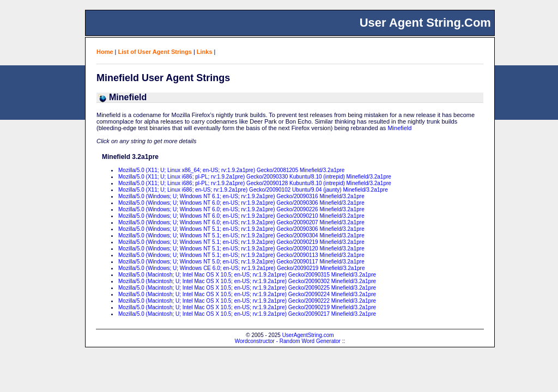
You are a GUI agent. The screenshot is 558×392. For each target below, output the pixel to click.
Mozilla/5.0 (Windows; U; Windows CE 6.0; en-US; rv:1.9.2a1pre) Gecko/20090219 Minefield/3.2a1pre (241, 268)
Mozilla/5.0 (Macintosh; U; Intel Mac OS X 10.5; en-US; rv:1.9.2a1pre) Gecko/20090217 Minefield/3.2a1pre (247, 314)
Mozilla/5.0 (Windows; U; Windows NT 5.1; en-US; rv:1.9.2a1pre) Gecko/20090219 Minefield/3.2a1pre (241, 242)
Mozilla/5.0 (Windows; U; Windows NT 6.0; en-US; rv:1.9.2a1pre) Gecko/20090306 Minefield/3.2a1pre (241, 203)
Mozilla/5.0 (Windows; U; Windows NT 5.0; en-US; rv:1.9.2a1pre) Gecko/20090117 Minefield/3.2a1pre (241, 262)
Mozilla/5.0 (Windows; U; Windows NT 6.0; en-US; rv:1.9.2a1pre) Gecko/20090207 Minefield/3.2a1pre (241, 222)
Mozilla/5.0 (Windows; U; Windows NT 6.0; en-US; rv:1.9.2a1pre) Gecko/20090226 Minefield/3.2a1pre (241, 209)
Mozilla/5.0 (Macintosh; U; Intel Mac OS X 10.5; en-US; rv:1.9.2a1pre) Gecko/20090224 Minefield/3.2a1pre (247, 294)
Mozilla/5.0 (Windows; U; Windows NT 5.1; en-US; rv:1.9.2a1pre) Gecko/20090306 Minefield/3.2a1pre (241, 229)
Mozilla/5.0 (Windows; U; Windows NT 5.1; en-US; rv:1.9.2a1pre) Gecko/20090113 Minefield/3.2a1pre (241, 255)
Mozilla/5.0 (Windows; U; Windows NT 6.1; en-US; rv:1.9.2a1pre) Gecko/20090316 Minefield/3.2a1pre (241, 196)
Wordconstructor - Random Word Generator (288, 341)
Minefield (399, 128)
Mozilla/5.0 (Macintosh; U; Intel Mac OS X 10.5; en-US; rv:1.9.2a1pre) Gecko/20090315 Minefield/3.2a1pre (247, 275)
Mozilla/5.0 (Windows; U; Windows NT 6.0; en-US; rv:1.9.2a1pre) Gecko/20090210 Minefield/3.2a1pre (241, 216)
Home (105, 52)
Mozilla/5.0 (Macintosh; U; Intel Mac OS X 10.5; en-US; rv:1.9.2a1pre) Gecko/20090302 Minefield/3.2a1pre (247, 281)
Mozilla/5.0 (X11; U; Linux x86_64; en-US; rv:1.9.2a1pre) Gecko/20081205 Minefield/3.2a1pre (231, 170)
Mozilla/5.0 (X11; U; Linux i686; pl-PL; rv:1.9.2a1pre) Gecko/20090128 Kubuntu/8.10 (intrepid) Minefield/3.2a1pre (255, 183)
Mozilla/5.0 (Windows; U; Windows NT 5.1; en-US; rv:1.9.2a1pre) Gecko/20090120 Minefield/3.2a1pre (241, 249)
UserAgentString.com (308, 335)
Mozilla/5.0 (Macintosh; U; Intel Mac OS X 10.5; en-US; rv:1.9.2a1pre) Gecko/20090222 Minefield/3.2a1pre (247, 301)
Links (205, 52)
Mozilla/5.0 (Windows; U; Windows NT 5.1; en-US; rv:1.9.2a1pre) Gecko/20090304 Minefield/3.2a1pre (241, 235)
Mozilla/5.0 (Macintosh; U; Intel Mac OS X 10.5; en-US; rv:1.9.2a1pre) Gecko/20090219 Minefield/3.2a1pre (247, 307)
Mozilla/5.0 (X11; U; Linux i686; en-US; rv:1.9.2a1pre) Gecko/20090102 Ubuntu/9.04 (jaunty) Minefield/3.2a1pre (253, 190)
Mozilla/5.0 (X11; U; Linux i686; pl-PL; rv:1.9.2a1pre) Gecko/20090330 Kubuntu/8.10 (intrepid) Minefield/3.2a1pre (255, 177)
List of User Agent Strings (155, 52)
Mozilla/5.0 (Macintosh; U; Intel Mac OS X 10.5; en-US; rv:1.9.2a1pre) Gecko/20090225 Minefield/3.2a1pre (247, 288)
